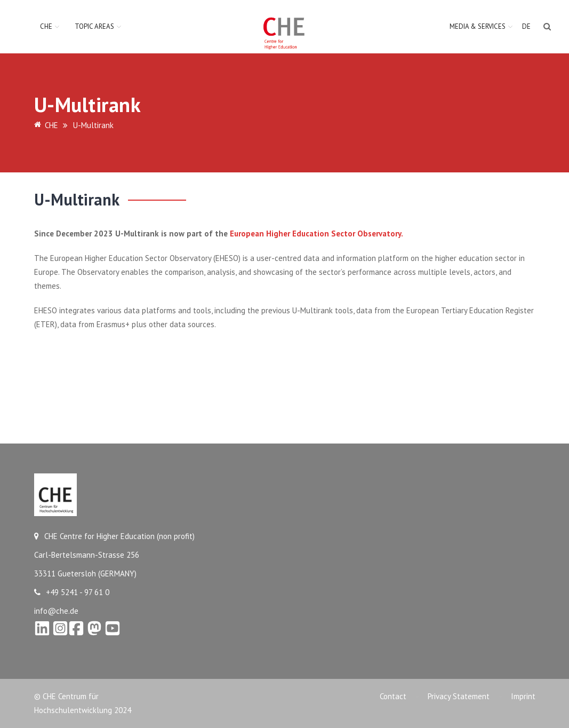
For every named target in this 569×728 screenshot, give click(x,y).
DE (526, 26)
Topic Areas (94, 26)
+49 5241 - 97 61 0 (72, 592)
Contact (393, 696)
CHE (46, 26)
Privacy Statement (459, 696)
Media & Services (478, 26)
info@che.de (56, 611)
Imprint (523, 696)
